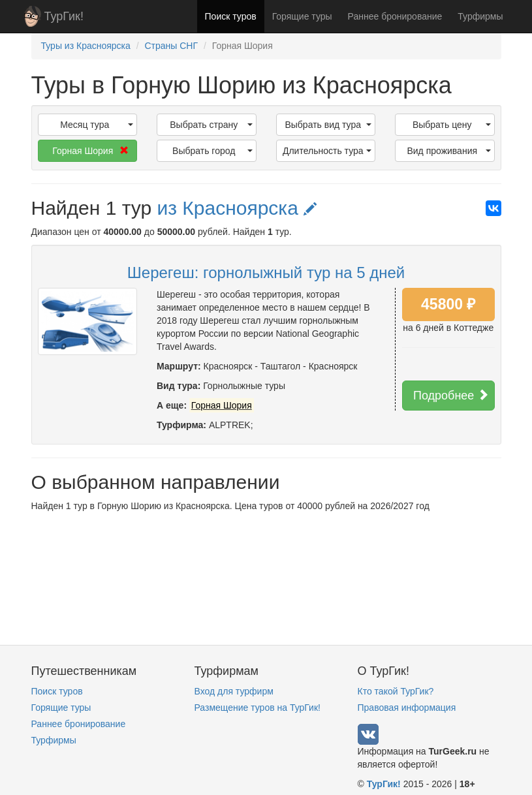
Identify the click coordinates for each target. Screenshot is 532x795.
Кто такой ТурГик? (396, 691)
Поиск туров (231, 16)
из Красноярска (237, 208)
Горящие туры (302, 16)
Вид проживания (448, 151)
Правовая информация (407, 708)
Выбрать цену (452, 125)
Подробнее (451, 395)
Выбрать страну (211, 125)
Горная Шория (90, 151)
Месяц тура (97, 125)
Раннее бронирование (395, 16)
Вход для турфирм (234, 691)
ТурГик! (64, 16)
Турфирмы (480, 16)
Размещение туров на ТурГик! (258, 708)
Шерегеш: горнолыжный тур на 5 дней (266, 273)
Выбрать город (212, 151)
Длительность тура (327, 151)
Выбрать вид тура (328, 125)
